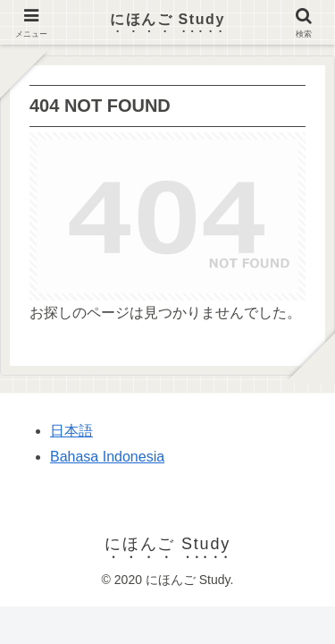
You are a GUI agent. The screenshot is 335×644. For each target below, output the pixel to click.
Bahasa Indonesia (107, 457)
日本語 (71, 431)
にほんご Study (167, 19)
